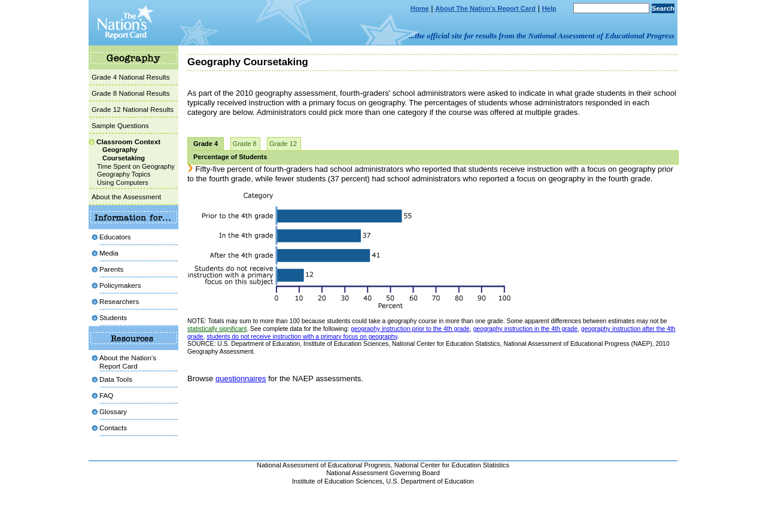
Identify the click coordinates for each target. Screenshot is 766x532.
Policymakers (120, 285)
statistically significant (217, 329)
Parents (111, 269)
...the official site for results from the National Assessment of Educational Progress (542, 36)
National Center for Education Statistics (452, 465)
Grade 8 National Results (131, 93)
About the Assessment (126, 197)
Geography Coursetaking (124, 154)
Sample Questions (120, 125)
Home (420, 8)
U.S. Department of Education (430, 481)
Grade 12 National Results (133, 109)
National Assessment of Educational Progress (324, 465)
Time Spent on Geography (136, 166)
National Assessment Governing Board (383, 473)
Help (549, 8)
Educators (115, 237)
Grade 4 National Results (131, 77)
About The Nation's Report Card (485, 8)
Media (109, 253)
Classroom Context (128, 142)
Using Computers (123, 183)
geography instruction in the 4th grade (525, 329)
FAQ (106, 395)
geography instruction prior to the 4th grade (410, 329)
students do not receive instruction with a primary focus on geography (302, 337)
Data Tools (116, 379)
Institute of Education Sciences (337, 481)
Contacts (113, 428)
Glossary (113, 411)
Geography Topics (124, 174)
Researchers (119, 301)
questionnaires (241, 379)
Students (113, 317)
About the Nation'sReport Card (128, 362)
